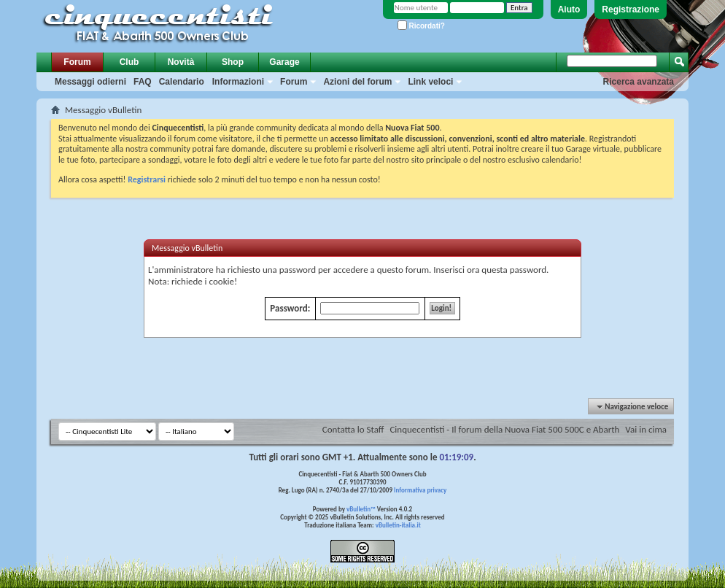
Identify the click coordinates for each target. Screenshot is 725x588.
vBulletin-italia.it (398, 525)
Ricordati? (421, 26)
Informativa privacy (420, 490)
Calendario (182, 82)
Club (129, 62)
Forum (77, 62)
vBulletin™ (361, 509)
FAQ (143, 82)
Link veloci (430, 82)
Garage (284, 62)
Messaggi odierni (90, 82)
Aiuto (569, 9)
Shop (233, 62)
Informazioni (238, 82)
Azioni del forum (357, 82)
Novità (181, 62)
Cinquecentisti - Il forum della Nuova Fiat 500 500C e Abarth (504, 429)
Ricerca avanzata (639, 82)
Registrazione (631, 9)
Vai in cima (646, 429)
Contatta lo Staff (353, 429)
